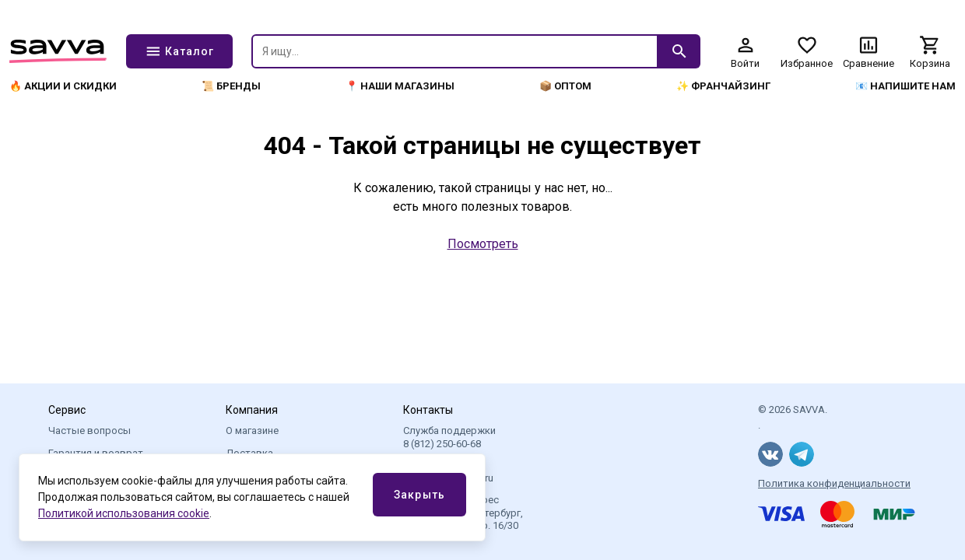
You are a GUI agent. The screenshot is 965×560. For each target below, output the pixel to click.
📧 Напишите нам (905, 86)
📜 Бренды (231, 86)
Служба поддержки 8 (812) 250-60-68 (449, 437)
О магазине (252, 430)
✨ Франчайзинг (723, 86)
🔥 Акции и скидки (63, 86)
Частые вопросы (89, 430)
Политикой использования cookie (124, 513)
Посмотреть (483, 244)
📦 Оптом (565, 86)
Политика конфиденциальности (834, 483)
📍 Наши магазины (400, 86)
